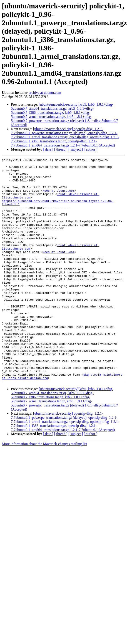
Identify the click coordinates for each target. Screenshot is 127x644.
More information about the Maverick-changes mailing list (45, 488)
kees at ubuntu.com (58, 197)
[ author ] (91, 149)
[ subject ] (76, 149)
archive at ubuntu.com (45, 93)
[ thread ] (61, 149)
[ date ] (48, 149)
